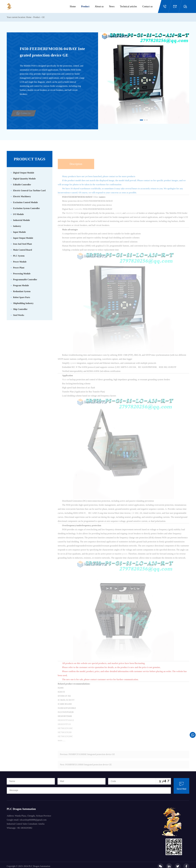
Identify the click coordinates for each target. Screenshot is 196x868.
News (112, 6)
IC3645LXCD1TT (66, 705)
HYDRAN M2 (64, 701)
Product (85, 6)
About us (99, 6)
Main (65, 384)
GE (43, 17)
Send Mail (181, 786)
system (73, 368)
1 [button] (141, 120)
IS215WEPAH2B (66, 717)
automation (131, 218)
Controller (78, 214)
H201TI (61, 697)
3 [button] (147, 120)
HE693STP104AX (66, 725)
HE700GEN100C (65, 733)
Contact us (148, 6)
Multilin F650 (72, 218)
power (125, 559)
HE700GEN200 (65, 737)
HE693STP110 (64, 729)
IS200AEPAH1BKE (67, 713)
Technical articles (128, 6)
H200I (61, 693)
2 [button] (145, 120)
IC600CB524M (65, 709)
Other (96, 202)
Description (76, 169)
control (118, 218)
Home (73, 6)
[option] (144, 78)
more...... (62, 745)
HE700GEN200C (65, 741)
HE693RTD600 (65, 721)
